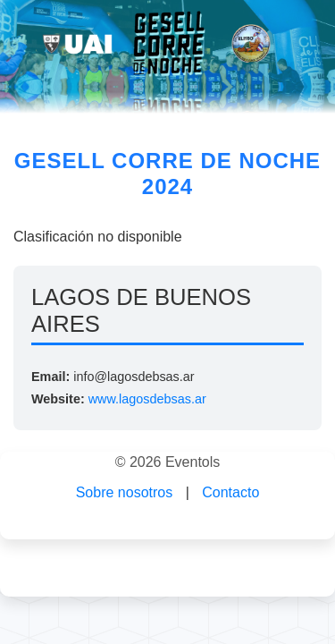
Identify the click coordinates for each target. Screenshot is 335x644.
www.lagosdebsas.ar (147, 399)
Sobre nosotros (125, 492)
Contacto (230, 492)
